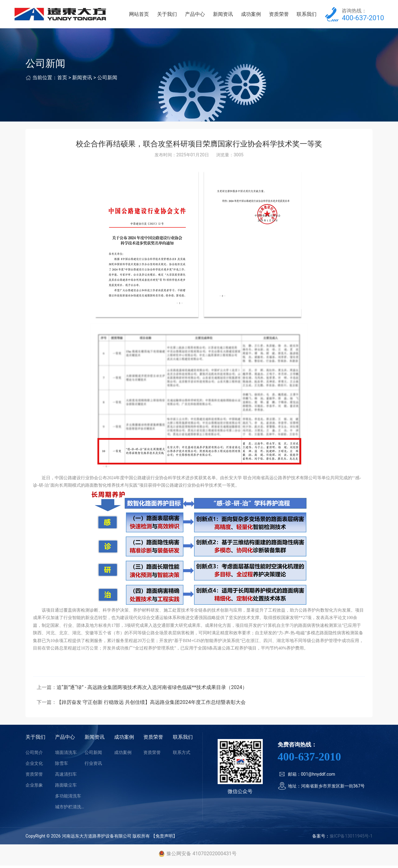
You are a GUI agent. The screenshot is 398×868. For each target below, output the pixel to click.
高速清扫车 (66, 777)
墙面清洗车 (66, 755)
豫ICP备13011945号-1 (351, 838)
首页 (62, 80)
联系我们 (307, 15)
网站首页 (145, 15)
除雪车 (62, 766)
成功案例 (253, 15)
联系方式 (182, 755)
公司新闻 (107, 80)
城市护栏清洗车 (70, 809)
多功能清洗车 (68, 798)
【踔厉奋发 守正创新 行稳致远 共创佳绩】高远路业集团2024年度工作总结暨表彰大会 (151, 705)
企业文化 (34, 766)
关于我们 (172, 15)
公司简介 (34, 755)
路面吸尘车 (66, 788)
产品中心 (199, 15)
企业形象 (34, 788)
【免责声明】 (164, 838)
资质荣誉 (280, 15)
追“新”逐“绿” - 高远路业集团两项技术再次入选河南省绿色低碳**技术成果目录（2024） (152, 690)
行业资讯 (93, 766)
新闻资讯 (226, 15)
